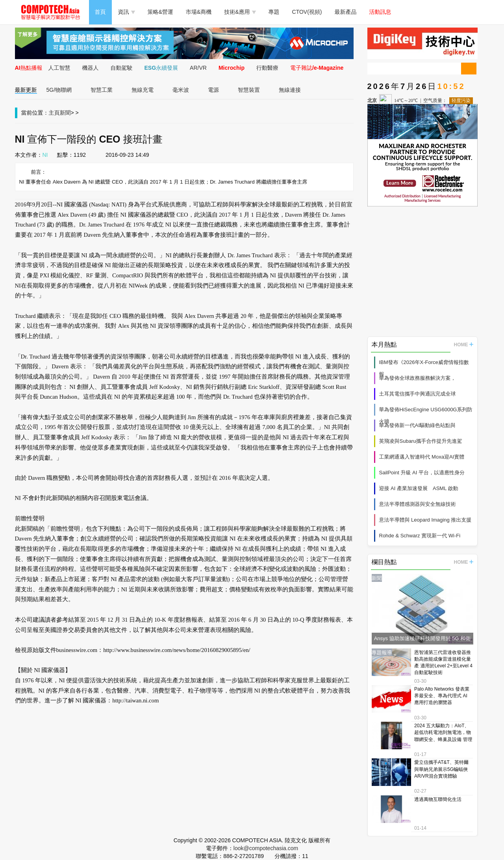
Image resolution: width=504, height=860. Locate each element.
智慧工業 (102, 90)
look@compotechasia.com (266, 848)
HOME (464, 345)
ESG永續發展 (161, 68)
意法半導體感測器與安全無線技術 (418, 504)
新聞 (65, 113)
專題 (274, 12)
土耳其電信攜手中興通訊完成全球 (418, 394)
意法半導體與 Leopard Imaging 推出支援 (425, 520)
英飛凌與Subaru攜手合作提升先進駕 (421, 441)
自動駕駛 (122, 68)
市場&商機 (199, 12)
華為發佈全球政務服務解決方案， (418, 378)
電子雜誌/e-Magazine (317, 68)
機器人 (91, 68)
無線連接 (290, 90)
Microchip (232, 68)
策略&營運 (160, 12)
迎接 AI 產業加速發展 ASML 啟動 (419, 488)
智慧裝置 (249, 90)
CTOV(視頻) (307, 12)
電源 (213, 90)
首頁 (100, 12)
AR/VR (198, 68)
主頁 (54, 113)
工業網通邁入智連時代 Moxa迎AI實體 (422, 457)
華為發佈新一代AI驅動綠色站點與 (417, 425)
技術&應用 (240, 12)
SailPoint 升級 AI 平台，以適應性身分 (422, 473)
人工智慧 (59, 68)
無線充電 (143, 90)
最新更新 (26, 90)
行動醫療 (267, 68)
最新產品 (346, 12)
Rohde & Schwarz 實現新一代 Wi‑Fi (420, 536)
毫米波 (181, 90)
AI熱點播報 (29, 68)
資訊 (127, 12)
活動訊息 (380, 12)
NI (45, 155)
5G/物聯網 (59, 90)
